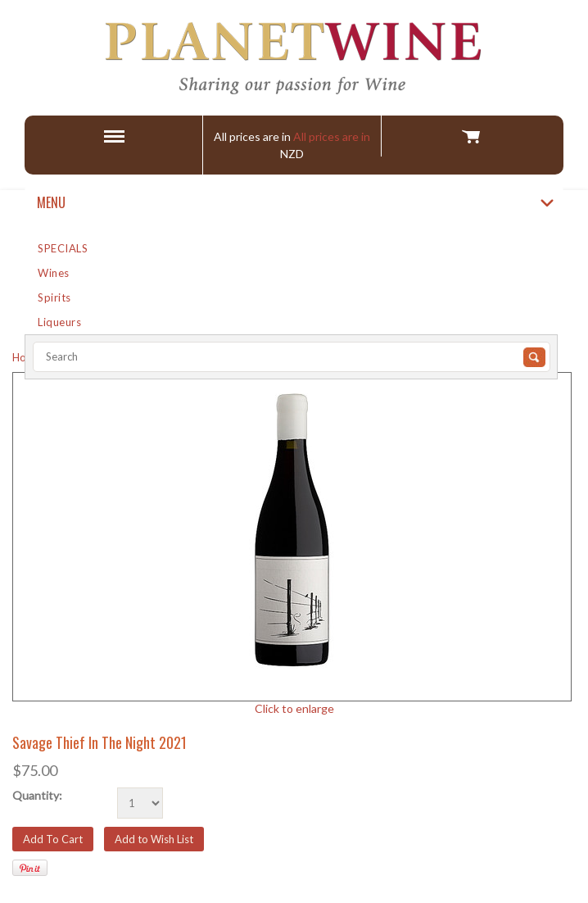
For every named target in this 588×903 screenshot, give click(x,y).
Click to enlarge (294, 708)
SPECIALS (63, 248)
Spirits (54, 297)
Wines (54, 273)
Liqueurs (59, 322)
